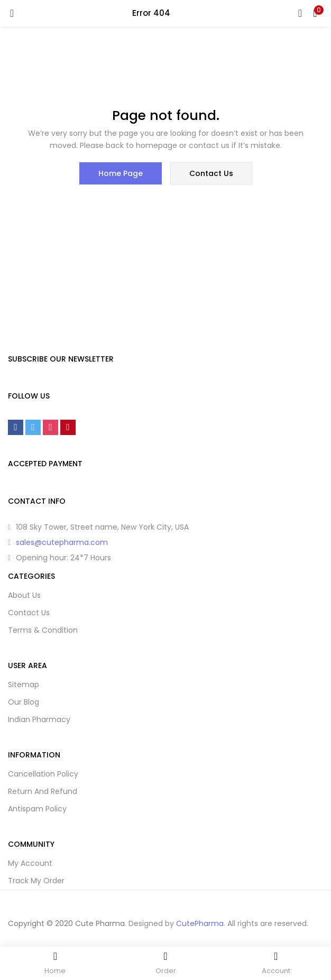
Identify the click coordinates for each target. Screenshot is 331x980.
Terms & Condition (43, 630)
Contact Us (29, 613)
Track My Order (36, 881)
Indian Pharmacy (39, 719)
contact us (211, 173)
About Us (24, 595)
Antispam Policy (37, 809)
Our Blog (24, 702)
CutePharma (200, 923)
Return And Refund (43, 791)
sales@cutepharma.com (62, 542)
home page (121, 173)
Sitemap (24, 685)
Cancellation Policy (43, 774)
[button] (315, 13)
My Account (30, 863)
